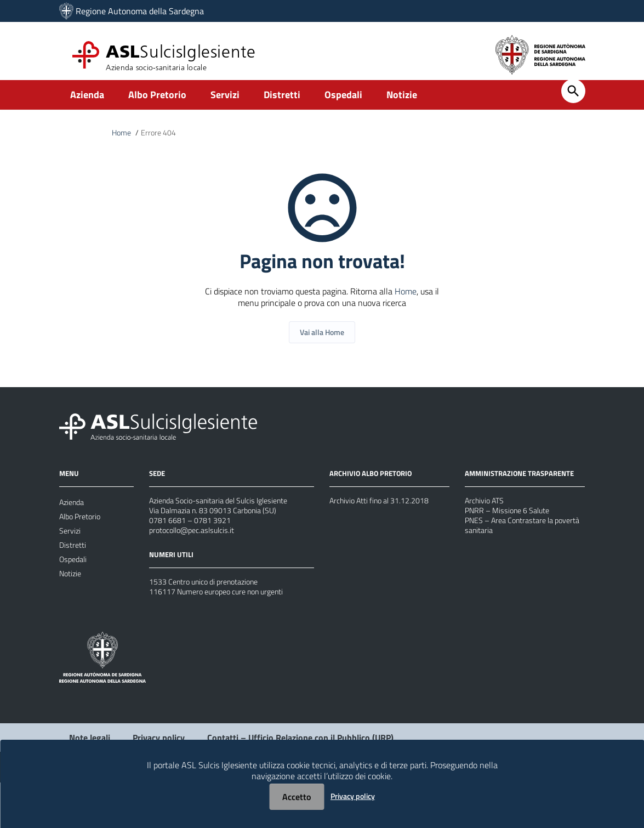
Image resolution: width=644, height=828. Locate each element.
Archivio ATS (488, 523)
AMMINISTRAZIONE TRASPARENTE (523, 494)
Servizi (225, 102)
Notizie (402, 102)
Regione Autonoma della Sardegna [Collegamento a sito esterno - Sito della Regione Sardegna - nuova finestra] (140, 11)
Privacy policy (353, 796)
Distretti (282, 102)
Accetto (297, 797)
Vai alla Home (322, 351)
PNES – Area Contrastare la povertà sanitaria (516, 555)
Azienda (87, 102)
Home (123, 141)
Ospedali (343, 102)
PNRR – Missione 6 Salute (513, 536)
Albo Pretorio (157, 102)
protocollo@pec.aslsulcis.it (197, 561)
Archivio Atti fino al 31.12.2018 (387, 521)
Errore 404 (163, 141)
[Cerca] (573, 99)
